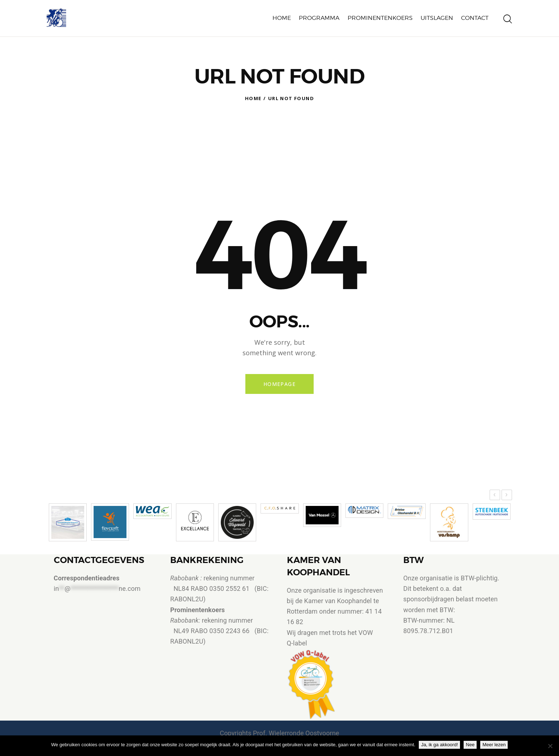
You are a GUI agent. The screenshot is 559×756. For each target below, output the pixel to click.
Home (253, 98)
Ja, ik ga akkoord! (439, 745)
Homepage (279, 384)
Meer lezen (494, 745)
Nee (470, 745)
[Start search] (508, 19)
